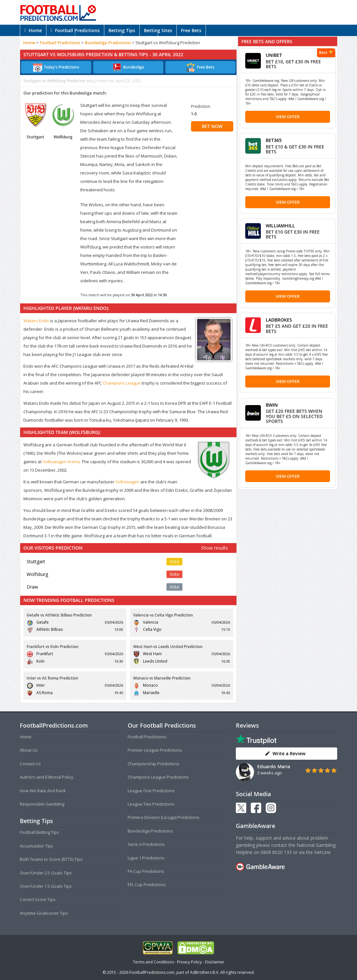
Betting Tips (122, 30)
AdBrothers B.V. (205, 972)
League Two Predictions (151, 804)
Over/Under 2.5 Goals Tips (46, 873)
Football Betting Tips (39, 832)
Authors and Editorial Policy (47, 777)
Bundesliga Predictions (108, 43)
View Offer (288, 117)
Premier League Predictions (155, 750)
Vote (174, 561)
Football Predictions (75, 30)
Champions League (122, 383)
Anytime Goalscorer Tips (44, 913)
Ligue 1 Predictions (146, 858)
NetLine (322, 852)
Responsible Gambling (42, 804)
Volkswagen (127, 482)
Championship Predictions (153, 764)
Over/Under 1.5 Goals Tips (46, 886)
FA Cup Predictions (146, 871)
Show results (215, 548)
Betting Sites (158, 30)
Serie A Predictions (146, 844)
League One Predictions (151, 791)
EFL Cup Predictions (147, 885)
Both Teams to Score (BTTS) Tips (51, 859)
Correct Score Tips (38, 899)
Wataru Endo (36, 321)
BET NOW (212, 126)
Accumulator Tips (37, 846)
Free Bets (191, 30)
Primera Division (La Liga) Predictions (164, 817)
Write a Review (285, 753)
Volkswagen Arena (61, 462)
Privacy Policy (189, 962)
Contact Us (30, 764)
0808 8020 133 (276, 852)
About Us (29, 750)
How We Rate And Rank (43, 791)
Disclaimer (215, 962)
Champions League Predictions (158, 777)
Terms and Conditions (153, 962)
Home (33, 30)
